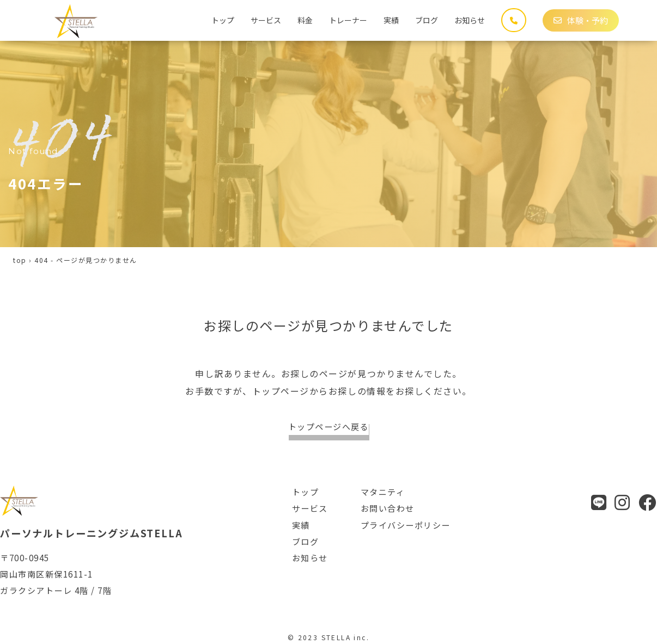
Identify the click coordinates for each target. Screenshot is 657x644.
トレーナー (348, 20)
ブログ (427, 20)
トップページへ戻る (329, 427)
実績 (391, 20)
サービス (266, 20)
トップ (223, 20)
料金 (305, 20)
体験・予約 (581, 20)
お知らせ (470, 20)
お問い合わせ (388, 508)
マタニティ (383, 492)
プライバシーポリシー (406, 525)
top (20, 260)
